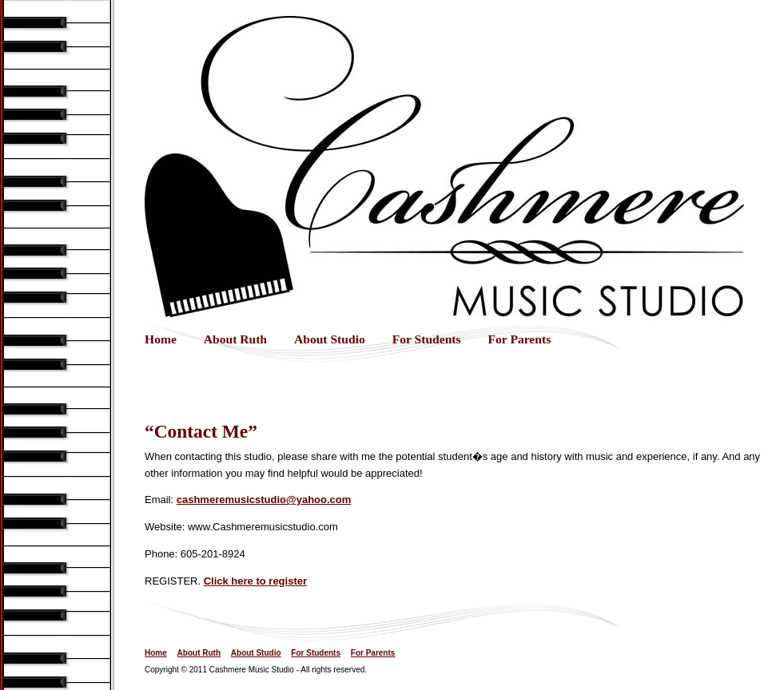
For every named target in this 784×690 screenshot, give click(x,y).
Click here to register (255, 581)
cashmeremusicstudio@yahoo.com (264, 500)
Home (161, 339)
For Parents (520, 339)
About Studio (330, 339)
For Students (427, 339)
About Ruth (235, 339)
